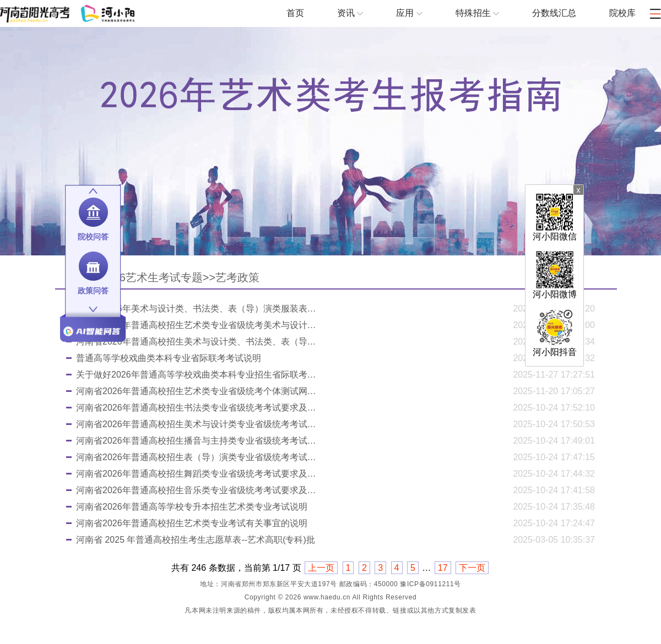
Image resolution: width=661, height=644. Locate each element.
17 (443, 568)
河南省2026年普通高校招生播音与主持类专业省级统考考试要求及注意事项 (197, 441)
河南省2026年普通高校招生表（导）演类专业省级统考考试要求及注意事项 (197, 457)
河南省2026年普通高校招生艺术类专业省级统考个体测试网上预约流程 (197, 391)
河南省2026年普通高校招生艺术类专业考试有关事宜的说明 (192, 523)
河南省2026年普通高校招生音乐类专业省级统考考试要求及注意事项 (197, 490)
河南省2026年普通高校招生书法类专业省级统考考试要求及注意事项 (197, 408)
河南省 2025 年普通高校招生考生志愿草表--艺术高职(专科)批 (196, 540)
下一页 (472, 568)
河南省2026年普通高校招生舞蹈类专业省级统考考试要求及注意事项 (197, 474)
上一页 (321, 568)
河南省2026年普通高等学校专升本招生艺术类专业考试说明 (192, 507)
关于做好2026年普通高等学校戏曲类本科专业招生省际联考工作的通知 (197, 375)
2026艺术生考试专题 (152, 277)
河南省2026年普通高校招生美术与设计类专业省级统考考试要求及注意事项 (197, 424)
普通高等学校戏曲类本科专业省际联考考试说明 (169, 358)
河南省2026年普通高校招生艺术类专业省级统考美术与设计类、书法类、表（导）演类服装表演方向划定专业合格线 (197, 325)
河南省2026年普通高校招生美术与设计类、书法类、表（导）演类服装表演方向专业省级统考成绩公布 (197, 342)
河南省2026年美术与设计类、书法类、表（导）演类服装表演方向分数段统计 (197, 309)
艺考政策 (237, 277)
